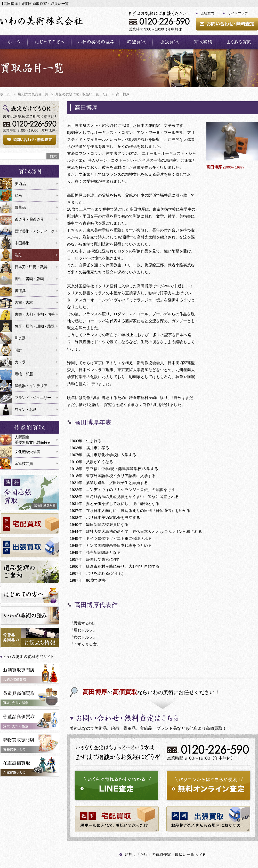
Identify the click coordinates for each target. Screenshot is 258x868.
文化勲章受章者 (27, 452)
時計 (18, 350)
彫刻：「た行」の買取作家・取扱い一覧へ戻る (165, 854)
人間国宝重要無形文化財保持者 (33, 440)
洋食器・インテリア (31, 386)
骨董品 (20, 207)
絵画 (18, 195)
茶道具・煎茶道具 (29, 219)
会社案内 (207, 13)
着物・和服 (24, 374)
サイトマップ (238, 13)
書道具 (20, 291)
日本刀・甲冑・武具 (31, 267)
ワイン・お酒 (26, 409)
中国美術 (22, 243)
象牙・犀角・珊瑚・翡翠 (35, 326)
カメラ (20, 362)
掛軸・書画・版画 (29, 279)
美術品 (20, 184)
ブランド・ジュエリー (33, 398)
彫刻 (18, 255)
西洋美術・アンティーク (35, 231)
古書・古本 (24, 302)
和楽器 (20, 338)
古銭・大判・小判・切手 (35, 314)
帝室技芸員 (24, 463)
